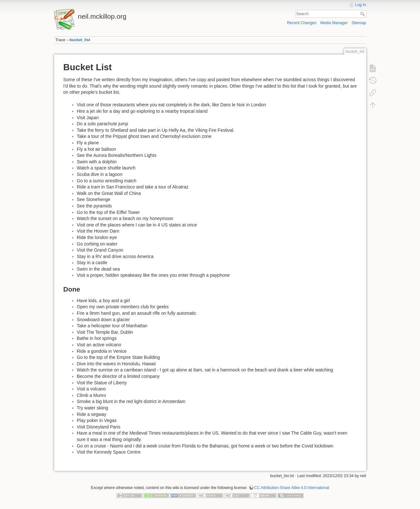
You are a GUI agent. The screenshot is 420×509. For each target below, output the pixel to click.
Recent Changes (302, 23)
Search (363, 14)
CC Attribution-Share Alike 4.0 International (292, 488)
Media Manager (334, 23)
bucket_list (80, 40)
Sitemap (359, 23)
